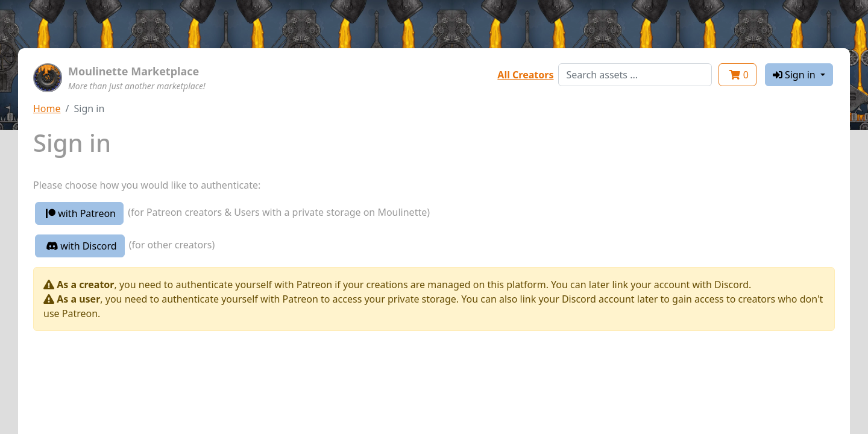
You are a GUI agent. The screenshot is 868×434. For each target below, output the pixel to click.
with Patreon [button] (81, 213)
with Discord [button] (81, 246)
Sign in (795, 75)
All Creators (525, 75)
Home (47, 108)
